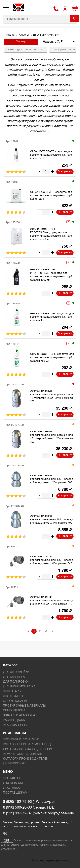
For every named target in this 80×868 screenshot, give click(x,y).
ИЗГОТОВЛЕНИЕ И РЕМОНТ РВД (27, 744)
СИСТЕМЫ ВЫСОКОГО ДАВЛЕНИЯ (28, 749)
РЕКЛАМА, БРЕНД (16, 725)
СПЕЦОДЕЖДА (14, 711)
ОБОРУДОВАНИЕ (16, 701)
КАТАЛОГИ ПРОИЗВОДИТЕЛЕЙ (26, 759)
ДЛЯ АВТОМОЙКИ (16, 672)
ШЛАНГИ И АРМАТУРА (46, 35)
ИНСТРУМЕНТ (13, 696)
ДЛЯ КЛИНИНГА (14, 677)
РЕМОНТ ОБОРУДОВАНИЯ (23, 754)
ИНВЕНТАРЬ (12, 691)
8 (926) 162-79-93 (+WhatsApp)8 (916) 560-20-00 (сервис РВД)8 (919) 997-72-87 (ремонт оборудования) (38, 808)
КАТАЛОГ (24, 35)
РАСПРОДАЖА (14, 720)
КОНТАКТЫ (11, 778)
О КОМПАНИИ (13, 783)
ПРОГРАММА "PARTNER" (21, 740)
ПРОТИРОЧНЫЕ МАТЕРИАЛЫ (24, 706)
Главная (11, 35)
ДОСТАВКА (11, 788)
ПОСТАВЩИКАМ (15, 793)
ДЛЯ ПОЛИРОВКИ (16, 682)
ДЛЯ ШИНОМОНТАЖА (19, 687)
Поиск (75, 18)
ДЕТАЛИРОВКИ (14, 764)
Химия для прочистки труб (26, 50)
